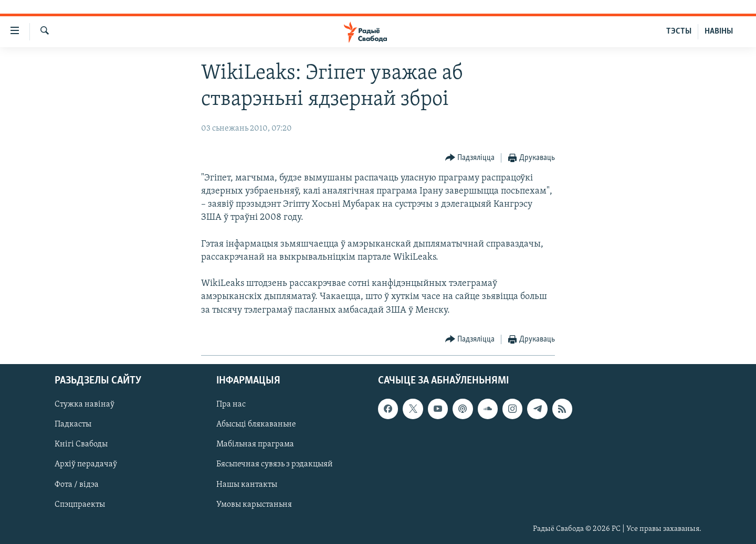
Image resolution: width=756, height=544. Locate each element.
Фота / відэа (77, 484)
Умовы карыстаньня (254, 505)
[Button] (470, 158)
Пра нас (231, 404)
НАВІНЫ (719, 31)
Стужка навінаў (85, 404)
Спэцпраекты (80, 505)
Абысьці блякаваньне (256, 424)
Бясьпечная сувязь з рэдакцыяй (275, 464)
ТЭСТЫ (679, 31)
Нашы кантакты (247, 484)
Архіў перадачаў (86, 464)
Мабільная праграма (255, 444)
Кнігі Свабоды (81, 444)
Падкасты (73, 424)
